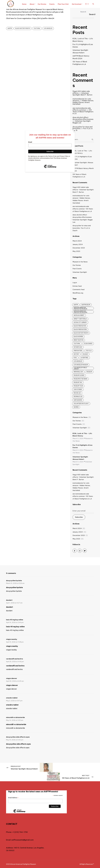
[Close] (74, 131)
